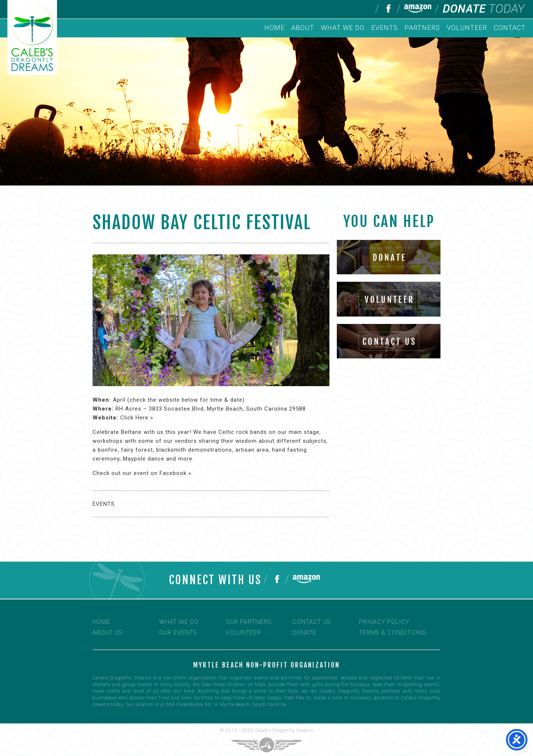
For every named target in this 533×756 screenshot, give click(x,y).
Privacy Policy (384, 622)
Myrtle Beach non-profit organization (266, 665)
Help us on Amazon (306, 579)
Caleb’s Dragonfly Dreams (284, 730)
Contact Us (312, 622)
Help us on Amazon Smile (418, 9)
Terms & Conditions (392, 633)
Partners (422, 28)
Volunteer (467, 28)
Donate (484, 9)
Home (274, 28)
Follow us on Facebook (388, 9)
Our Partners (249, 622)
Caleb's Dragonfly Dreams (32, 37)
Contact (510, 28)
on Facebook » (171, 473)
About (303, 28)
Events (385, 28)
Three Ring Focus (266, 745)
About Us (108, 633)
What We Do (343, 28)
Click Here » (137, 418)
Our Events (178, 633)
